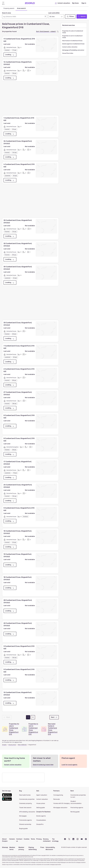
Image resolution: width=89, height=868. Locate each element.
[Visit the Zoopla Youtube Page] (82, 840)
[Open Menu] (3, 3)
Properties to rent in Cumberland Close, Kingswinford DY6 (33, 729)
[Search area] (25, 16)
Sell (38, 791)
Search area (6, 13)
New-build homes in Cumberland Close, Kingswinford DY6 (53, 729)
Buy (21, 791)
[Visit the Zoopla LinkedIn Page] (73, 840)
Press (42, 847)
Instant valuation (62, 3)
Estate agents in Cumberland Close (73, 44)
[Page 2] (33, 717)
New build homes (25, 795)
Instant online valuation (70, 47)
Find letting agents (77, 808)
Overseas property (25, 803)
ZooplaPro (40, 824)
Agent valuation (42, 795)
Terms (33, 839)
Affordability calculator (27, 812)
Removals (57, 799)
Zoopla (4, 745)
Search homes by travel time (43, 765)
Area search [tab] (21, 8)
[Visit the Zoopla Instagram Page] (78, 840)
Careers (12, 839)
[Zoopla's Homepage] (30, 4)
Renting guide (75, 812)
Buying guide (23, 828)
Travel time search (25, 808)
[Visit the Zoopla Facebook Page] (65, 840)
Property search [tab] (9, 8)
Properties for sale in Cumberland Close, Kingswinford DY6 (14, 729)
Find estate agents (25, 820)
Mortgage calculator (60, 808)
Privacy (39, 839)
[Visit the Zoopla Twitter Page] (69, 840)
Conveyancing (58, 795)
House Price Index (68, 53)
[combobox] (25, 15)
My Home (75, 3)
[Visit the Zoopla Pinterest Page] (86, 840)
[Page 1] (28, 717)
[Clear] (45, 16)
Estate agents (41, 816)
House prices (12, 745)
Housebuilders (41, 820)
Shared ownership (25, 824)
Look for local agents (69, 765)
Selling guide (41, 808)
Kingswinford (32, 745)
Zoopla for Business (43, 812)
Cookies (27, 839)
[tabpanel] (44, 15)
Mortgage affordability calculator (73, 50)
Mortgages (23, 816)
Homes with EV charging (61, 803)
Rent (72, 791)
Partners (56, 791)
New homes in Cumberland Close (72, 41)
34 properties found (9, 32)
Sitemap (5, 847)
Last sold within (54, 13)
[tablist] (15, 8)
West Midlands (22, 745)
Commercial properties (27, 799)
